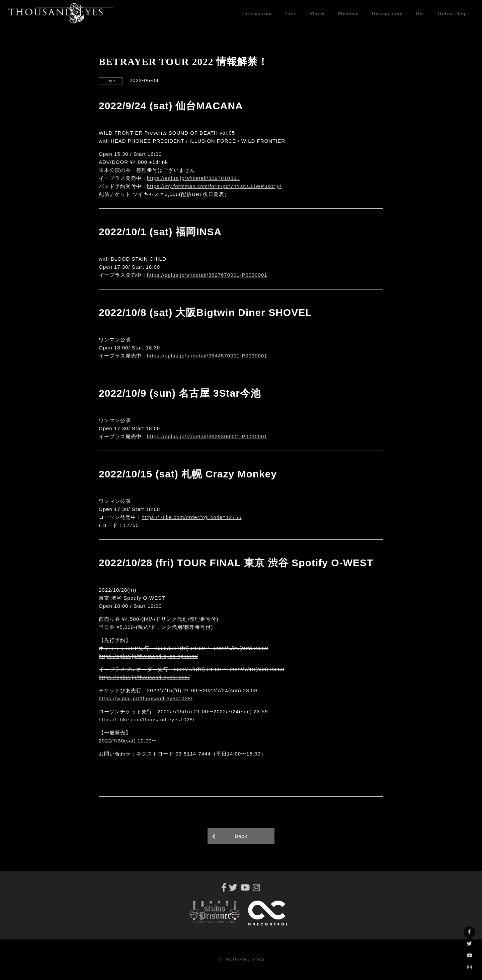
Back (241, 836)
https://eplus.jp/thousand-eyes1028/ (144, 677)
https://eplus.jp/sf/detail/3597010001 (193, 178)
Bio (420, 13)
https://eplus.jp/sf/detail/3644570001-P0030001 (207, 356)
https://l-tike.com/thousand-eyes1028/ (147, 720)
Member (348, 13)
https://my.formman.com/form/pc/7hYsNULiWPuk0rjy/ (214, 186)
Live (291, 13)
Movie (317, 13)
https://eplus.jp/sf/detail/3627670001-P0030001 (207, 275)
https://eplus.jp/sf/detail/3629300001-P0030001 (207, 436)
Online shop (452, 13)
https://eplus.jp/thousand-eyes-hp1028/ (148, 656)
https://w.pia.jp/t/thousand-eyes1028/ (146, 698)
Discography (387, 13)
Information (257, 13)
